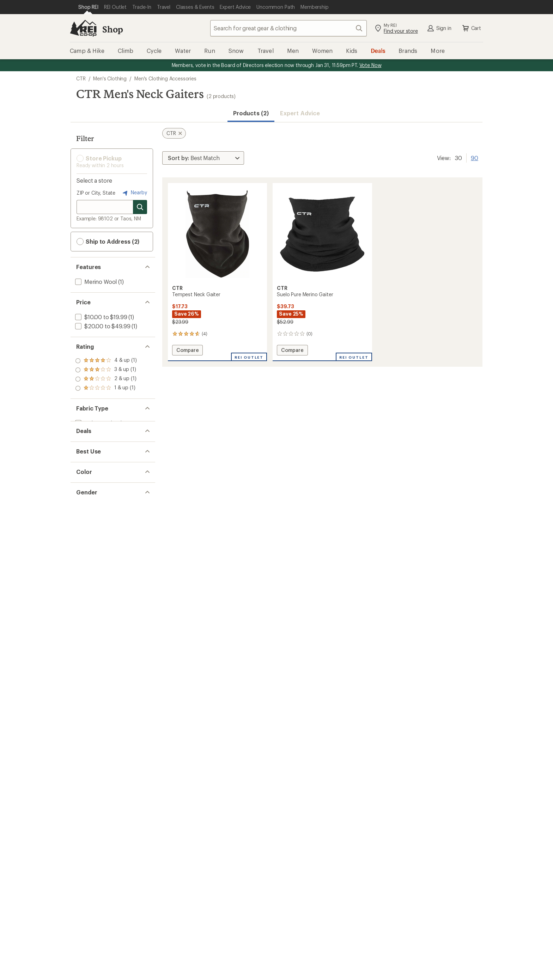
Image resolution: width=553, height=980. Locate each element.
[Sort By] (203, 158)
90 (475, 157)
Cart (471, 28)
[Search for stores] (140, 207)
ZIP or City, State (96, 193)
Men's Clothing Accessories (165, 78)
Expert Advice (300, 113)
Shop (113, 29)
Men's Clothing (110, 78)
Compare (187, 351)
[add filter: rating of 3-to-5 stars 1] (106, 370)
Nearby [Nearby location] (134, 193)
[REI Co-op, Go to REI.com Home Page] (83, 28)
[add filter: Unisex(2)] (87, 581)
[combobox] (288, 28)
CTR (81, 78)
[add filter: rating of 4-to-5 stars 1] (106, 361)
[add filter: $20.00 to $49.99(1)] (102, 326)
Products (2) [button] (251, 113)
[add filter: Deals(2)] (86, 475)
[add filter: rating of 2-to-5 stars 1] (106, 379)
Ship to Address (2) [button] (108, 242)
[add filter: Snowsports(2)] (95, 510)
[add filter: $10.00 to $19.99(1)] (100, 317)
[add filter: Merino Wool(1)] (95, 282)
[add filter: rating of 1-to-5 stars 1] (106, 388)
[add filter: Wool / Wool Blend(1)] (103, 440)
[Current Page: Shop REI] (88, 7)
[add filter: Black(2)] (90, 546)
